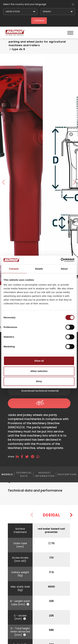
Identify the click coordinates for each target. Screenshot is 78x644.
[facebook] (23, 460)
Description (67, 478)
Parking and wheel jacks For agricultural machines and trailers (37, 43)
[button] (71, 518)
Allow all (39, 361)
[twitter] (28, 460)
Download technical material (40, 394)
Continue (39, 21)
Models (7, 480)
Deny (39, 381)
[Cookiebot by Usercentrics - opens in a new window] (61, 260)
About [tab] (64, 269)
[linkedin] (18, 460)
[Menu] (70, 33)
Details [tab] (39, 269)
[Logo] (19, 33)
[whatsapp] (39, 460)
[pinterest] (34, 460)
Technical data (24, 478)
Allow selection (39, 371)
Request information (45, 478)
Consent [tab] (14, 269)
